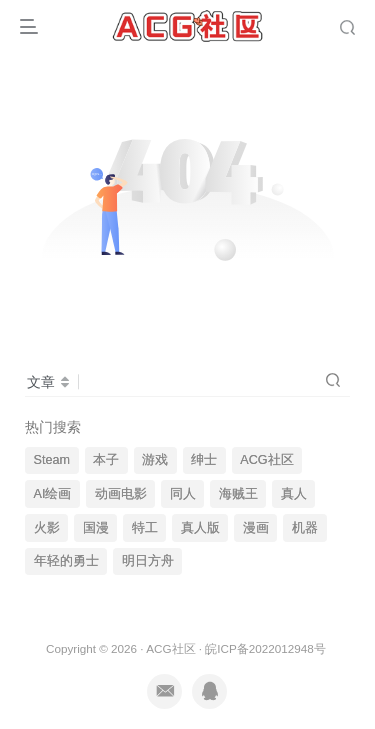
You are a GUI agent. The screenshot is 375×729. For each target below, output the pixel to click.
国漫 (96, 528)
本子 (106, 460)
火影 (47, 528)
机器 (305, 528)
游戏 (155, 460)
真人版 (200, 528)
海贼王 (238, 494)
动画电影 (121, 494)
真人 (294, 494)
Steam (52, 460)
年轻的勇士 (66, 561)
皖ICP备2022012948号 (265, 648)
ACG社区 (266, 460)
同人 (183, 494)
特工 (145, 528)
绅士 (204, 460)
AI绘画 (53, 494)
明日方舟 (148, 561)
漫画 (256, 528)
